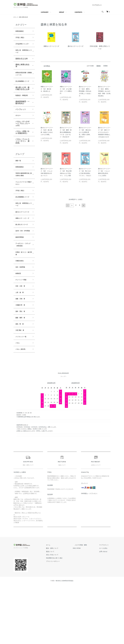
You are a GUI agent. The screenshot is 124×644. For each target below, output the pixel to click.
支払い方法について (61, 614)
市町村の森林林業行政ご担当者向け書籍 (22, 196)
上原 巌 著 (21, 346)
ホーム (15, 17)
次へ (83, 205)
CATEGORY (45, 12)
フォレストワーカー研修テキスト (22, 207)
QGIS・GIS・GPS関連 (23, 273)
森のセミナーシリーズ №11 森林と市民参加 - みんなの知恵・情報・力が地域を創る (104, 91)
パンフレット (21, 127)
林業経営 (19, 325)
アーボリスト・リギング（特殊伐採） (22, 291)
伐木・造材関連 (22, 318)
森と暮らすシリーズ (22, 263)
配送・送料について (61, 608)
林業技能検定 (21, 31)
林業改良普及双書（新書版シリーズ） (22, 82)
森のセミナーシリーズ (22, 244)
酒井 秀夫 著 (22, 367)
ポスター (19, 133)
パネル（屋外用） (22, 408)
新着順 (105, 66)
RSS (81, 608)
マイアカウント (97, 5)
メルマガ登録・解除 (86, 604)
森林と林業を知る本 (25, 17)
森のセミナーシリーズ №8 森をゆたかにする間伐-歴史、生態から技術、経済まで (85, 132)
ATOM (86, 608)
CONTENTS (78, 12)
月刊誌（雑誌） (22, 38)
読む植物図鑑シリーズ (22, 93)
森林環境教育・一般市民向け (22, 120)
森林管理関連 (21, 282)
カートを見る (105, 608)
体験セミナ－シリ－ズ (22, 253)
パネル (18, 401)
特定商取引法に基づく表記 (63, 617)
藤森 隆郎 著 (22, 374)
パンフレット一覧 (22, 394)
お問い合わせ (105, 611)
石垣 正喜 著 (22, 339)
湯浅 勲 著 (21, 381)
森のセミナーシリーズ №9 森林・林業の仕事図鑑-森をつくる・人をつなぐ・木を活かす (66, 132)
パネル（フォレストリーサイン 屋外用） (22, 159)
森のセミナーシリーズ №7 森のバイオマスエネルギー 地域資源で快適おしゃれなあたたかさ (104, 132)
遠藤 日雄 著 (22, 353)
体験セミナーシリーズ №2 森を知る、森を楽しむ (47, 89)
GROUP (62, 12)
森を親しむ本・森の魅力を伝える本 (22, 102)
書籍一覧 (19, 179)
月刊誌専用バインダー (22, 47)
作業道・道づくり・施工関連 (22, 303)
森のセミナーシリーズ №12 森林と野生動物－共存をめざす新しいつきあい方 (85, 91)
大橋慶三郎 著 (22, 360)
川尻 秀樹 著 (21, 388)
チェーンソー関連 (22, 332)
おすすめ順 (90, 66)
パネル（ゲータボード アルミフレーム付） (23, 141)
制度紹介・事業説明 (22, 111)
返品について (59, 611)
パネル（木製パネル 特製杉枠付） (22, 150)
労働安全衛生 (21, 311)
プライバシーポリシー (62, 621)
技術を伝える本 (22, 65)
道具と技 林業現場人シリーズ (22, 57)
